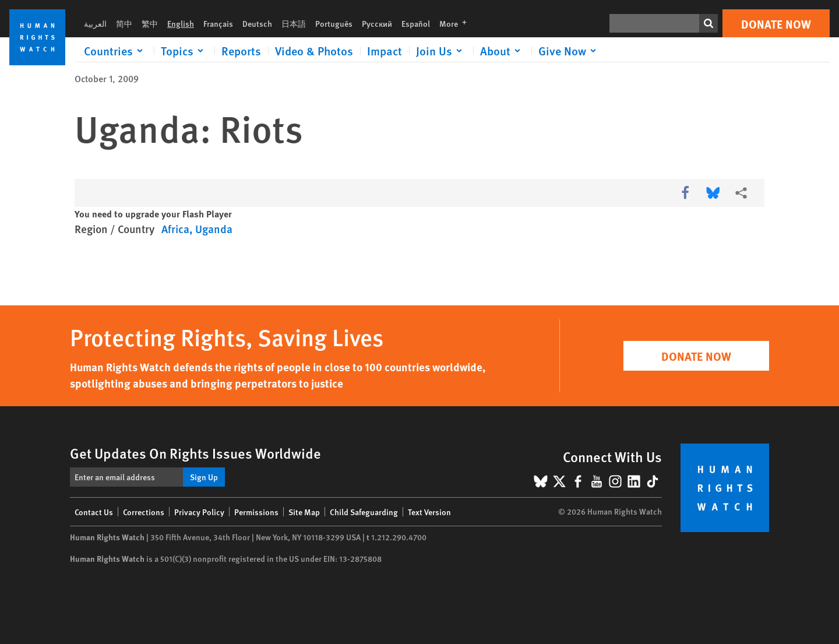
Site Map (304, 512)
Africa (175, 229)
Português (334, 23)
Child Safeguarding (364, 512)
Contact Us (94, 512)
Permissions (256, 512)
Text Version (429, 512)
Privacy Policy (199, 512)
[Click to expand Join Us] (441, 51)
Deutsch (257, 23)
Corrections (144, 512)
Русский (377, 23)
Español (416, 23)
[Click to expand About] (502, 51)
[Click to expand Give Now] (569, 51)
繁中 (150, 23)
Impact (385, 51)
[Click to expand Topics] (184, 51)
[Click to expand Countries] (115, 51)
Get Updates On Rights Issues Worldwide (195, 453)
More (456, 23)
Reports (241, 51)
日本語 (294, 23)
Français (218, 23)
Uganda (214, 229)
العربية (95, 23)
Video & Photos (314, 51)
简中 (124, 23)
